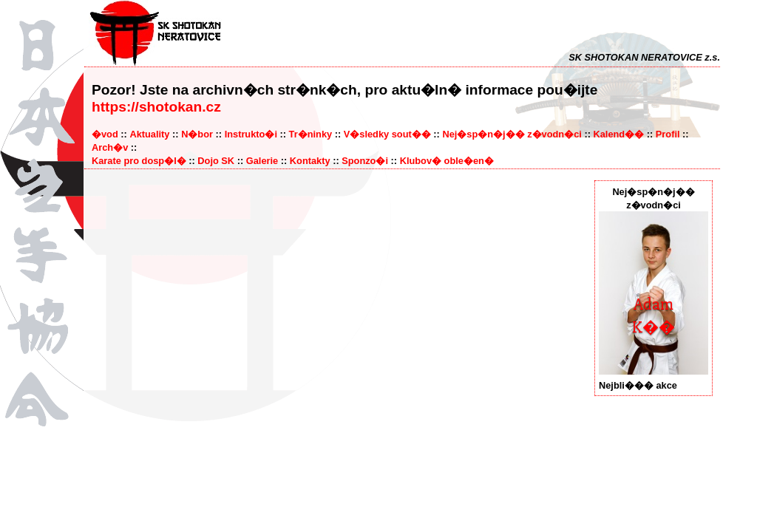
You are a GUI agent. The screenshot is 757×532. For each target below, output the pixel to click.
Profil (668, 134)
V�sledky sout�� (387, 134)
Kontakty (310, 161)
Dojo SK (216, 161)
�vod (105, 134)
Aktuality (149, 134)
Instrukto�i (251, 134)
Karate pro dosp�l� (139, 161)
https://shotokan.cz (156, 107)
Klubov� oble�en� (447, 161)
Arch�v (110, 147)
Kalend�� (618, 134)
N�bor (197, 134)
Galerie (262, 161)
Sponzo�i (365, 161)
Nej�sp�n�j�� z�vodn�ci (512, 134)
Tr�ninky (311, 134)
